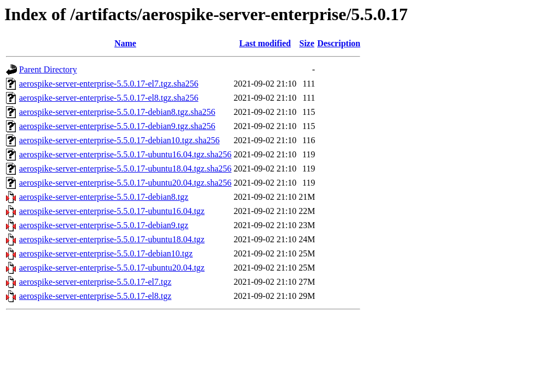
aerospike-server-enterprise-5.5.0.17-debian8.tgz (104, 197)
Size (307, 43)
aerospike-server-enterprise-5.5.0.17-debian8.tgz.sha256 (117, 112)
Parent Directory (48, 69)
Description (339, 43)
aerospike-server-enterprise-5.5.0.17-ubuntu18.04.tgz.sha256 (125, 169)
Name (125, 43)
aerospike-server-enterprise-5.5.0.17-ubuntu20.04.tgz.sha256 (125, 183)
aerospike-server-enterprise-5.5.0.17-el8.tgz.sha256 (109, 98)
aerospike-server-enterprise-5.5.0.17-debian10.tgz (106, 253)
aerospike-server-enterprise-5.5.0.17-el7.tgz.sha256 (109, 84)
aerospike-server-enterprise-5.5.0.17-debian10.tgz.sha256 (119, 140)
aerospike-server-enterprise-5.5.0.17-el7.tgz (95, 282)
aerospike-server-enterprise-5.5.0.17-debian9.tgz (104, 225)
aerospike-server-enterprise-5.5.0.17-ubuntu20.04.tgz (112, 268)
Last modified (265, 43)
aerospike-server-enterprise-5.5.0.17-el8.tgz (95, 296)
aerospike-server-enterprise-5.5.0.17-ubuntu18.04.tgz (112, 239)
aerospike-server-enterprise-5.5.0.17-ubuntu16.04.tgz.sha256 (125, 154)
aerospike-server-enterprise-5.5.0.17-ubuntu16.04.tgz (112, 211)
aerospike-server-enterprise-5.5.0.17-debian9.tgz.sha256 (117, 126)
